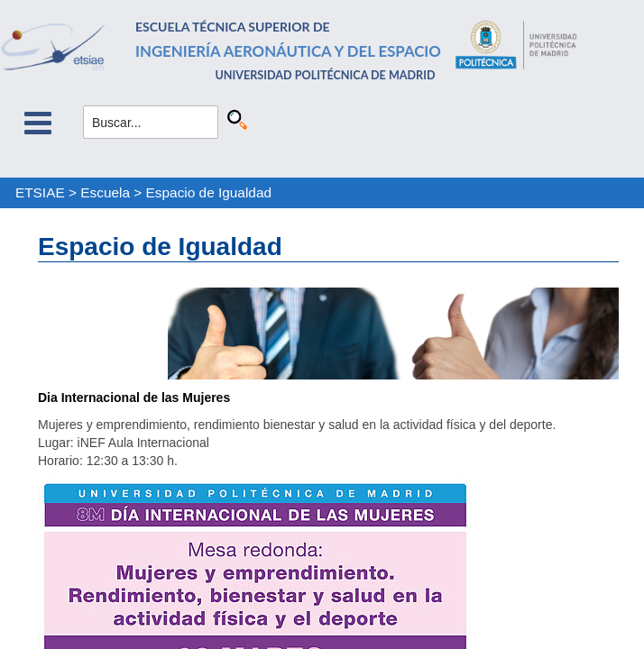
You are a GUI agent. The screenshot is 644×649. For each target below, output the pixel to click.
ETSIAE (40, 192)
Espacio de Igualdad (209, 192)
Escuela (105, 192)
